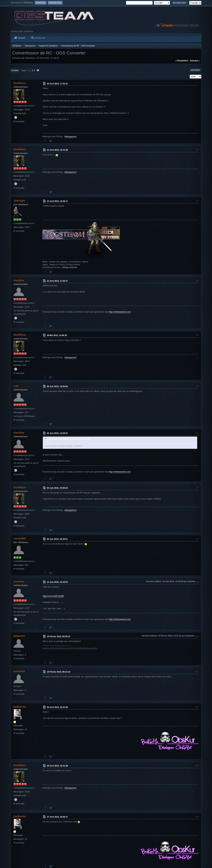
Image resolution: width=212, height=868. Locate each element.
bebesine (19, 636)
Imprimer (195, 70)
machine (19, 280)
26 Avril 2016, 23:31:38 (57, 766)
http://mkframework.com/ (120, 312)
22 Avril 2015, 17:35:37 (57, 281)
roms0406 (20, 539)
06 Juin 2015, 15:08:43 (57, 488)
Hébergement (70, 137)
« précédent (182, 61)
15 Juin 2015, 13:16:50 (57, 582)
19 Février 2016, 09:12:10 (59, 672)
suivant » (195, 61)
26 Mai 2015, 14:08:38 (57, 335)
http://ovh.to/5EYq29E (53, 596)
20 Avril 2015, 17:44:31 (57, 84)
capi (16, 386)
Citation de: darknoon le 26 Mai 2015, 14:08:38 (68, 439)
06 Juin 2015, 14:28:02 (57, 433)
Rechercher (38, 38)
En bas (15, 70)
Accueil (20, 38)
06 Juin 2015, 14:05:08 (57, 386)
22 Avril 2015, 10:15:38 (57, 150)
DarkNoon (20, 83)
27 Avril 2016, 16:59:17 (57, 817)
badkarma (20, 707)
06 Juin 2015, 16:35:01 (57, 539)
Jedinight (19, 201)
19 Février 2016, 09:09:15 (59, 636)
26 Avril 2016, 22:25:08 (57, 707)
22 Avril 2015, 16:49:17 (57, 201)
